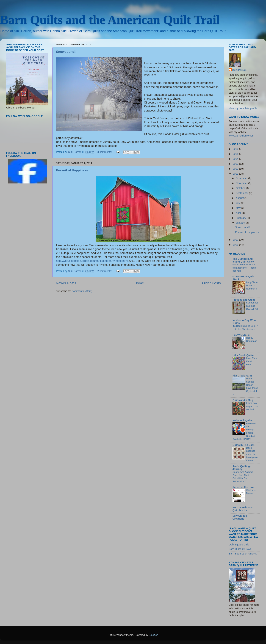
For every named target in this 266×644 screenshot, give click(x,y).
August (240, 198)
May (239, 208)
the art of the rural (243, 487)
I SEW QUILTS (241, 335)
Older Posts (211, 283)
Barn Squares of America (243, 554)
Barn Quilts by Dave (240, 549)
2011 (236, 174)
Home (139, 283)
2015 (236, 154)
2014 (236, 159)
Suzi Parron (239, 70)
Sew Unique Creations (240, 517)
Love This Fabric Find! (251, 361)
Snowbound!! (66, 52)
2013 (236, 164)
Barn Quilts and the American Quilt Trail (110, 20)
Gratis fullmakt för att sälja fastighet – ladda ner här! (244, 268)
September (242, 193)
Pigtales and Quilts (244, 300)
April (239, 213)
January (241, 223)
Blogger (153, 635)
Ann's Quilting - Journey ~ (242, 468)
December (242, 178)
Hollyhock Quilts (243, 420)
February (241, 218)
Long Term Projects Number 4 (252, 285)
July (239, 203)
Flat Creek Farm (242, 376)
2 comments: (105, 271)
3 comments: (105, 152)
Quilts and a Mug (243, 400)
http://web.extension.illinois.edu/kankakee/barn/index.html (92, 261)
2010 (236, 240)
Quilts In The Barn (243, 445)
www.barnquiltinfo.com (242, 136)
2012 (236, 169)
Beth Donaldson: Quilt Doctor (243, 509)
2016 (236, 149)
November (242, 183)
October (241, 188)
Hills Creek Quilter (244, 355)
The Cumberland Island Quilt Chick (243, 260)
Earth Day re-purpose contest (252, 406)
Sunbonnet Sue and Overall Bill (252, 306)
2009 (236, 245)
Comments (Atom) (82, 291)
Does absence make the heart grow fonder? (252, 454)
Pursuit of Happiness (72, 170)
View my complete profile (243, 108)
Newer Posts (66, 283)
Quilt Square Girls (239, 545)
